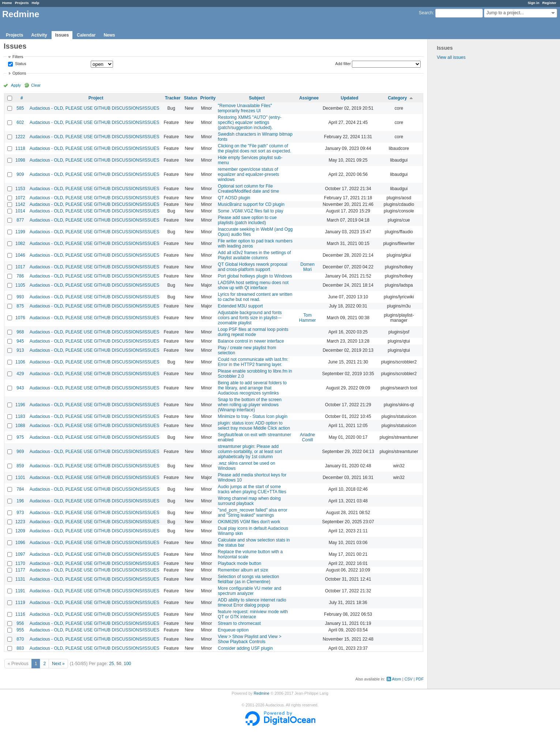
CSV (409, 679)
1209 (20, 531)
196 (20, 501)
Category (397, 98)
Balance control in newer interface (251, 341)
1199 (20, 232)
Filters (18, 57)
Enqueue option (233, 630)
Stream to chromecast (239, 623)
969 (20, 452)
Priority (208, 98)
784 (20, 489)
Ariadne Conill (307, 437)
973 (20, 513)
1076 (20, 318)
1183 (20, 416)
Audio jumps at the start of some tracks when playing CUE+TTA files (252, 489)
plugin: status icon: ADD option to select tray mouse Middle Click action (254, 426)
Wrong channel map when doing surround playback (249, 501)
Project (96, 98)
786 (20, 276)
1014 (20, 211)
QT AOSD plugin (234, 198)
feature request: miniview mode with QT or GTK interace (253, 614)
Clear (36, 85)
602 (20, 122)
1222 (20, 137)
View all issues (451, 57)
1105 (20, 285)
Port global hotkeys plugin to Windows (255, 276)
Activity (39, 35)
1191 (20, 591)
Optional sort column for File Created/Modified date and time (249, 189)
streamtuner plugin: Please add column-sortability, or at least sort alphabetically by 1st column (250, 452)
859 (20, 466)
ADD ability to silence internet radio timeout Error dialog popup (252, 603)
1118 (20, 148)
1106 (20, 362)
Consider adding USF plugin (245, 648)
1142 (20, 204)
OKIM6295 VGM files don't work (249, 522)
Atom (397, 679)
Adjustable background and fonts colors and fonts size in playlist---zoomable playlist (250, 318)
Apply (16, 85)
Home (7, 3)
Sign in (534, 3)
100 (127, 664)
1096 (20, 543)
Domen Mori (307, 267)
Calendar (86, 35)
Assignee (309, 98)
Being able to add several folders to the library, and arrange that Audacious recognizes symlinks (252, 388)
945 (20, 341)
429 (20, 374)
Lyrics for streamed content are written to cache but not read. (255, 297)
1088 (20, 426)
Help (36, 3)
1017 (20, 267)
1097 (20, 554)
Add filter (343, 64)
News (109, 35)
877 (20, 220)
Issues (62, 35)
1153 (20, 189)
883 (20, 648)
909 (20, 174)
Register (549, 3)
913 (20, 350)
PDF (420, 679)
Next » (58, 664)
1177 (20, 570)
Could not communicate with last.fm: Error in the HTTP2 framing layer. (253, 362)
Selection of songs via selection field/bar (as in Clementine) (249, 579)
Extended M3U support (240, 306)
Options (19, 73)
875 (20, 306)
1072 (20, 198)
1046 (20, 255)
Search (426, 13)
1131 (20, 579)
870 (20, 639)
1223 (20, 522)
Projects (22, 3)
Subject (257, 98)
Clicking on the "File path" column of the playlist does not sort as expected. (255, 148)
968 (20, 332)
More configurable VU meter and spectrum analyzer (250, 591)
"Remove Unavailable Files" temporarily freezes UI (245, 108)
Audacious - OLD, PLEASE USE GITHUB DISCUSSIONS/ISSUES (95, 108)
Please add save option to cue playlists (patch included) (247, 220)
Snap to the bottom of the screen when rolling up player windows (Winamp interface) (250, 405)
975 (20, 437)
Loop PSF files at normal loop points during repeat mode (253, 332)
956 (20, 623)
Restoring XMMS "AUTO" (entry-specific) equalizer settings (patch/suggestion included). (250, 122)
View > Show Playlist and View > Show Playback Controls (250, 639)
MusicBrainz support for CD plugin (251, 204)
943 (20, 388)
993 (20, 297)
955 (20, 630)
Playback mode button (240, 563)
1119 (20, 603)
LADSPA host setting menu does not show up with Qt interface (253, 285)
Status (20, 64)
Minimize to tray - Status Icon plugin (253, 416)
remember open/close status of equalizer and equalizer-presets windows (249, 174)
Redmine (261, 693)
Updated (350, 98)
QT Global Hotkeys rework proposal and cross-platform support (253, 267)
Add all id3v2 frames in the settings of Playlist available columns (254, 255)
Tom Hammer (308, 318)
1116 (20, 614)
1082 (20, 244)
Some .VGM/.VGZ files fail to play (251, 211)
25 (111, 664)
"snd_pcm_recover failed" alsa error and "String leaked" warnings (253, 513)
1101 (20, 478)
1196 (20, 405)
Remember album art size (243, 570)
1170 (20, 563)
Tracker (173, 98)
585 (20, 108)
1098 (20, 160)
